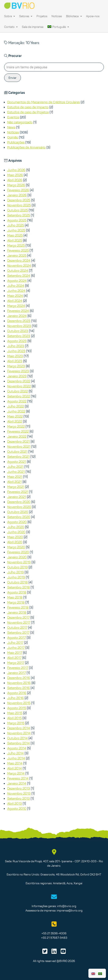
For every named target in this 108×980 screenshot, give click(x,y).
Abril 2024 (15, 301)
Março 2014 (16, 773)
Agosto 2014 (17, 748)
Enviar (13, 78)
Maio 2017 (15, 653)
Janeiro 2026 (17, 195)
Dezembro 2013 (19, 788)
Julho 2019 (16, 572)
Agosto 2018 (17, 592)
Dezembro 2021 (19, 441)
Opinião (13, 137)
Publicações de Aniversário (26, 147)
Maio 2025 (15, 235)
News (11, 127)
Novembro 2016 (19, 683)
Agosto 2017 (17, 637)
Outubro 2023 (18, 331)
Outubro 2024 (18, 270)
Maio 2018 (15, 597)
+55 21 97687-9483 (54, 938)
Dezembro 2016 (19, 678)
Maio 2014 (15, 763)
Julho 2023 (16, 346)
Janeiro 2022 (17, 436)
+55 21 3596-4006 (54, 933)
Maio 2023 (15, 356)
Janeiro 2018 (17, 612)
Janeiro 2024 (17, 316)
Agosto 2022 (17, 401)
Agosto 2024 (17, 281)
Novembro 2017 (19, 622)
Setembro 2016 (19, 688)
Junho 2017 (16, 648)
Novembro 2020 (19, 507)
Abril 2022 (15, 421)
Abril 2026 (15, 180)
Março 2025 (16, 245)
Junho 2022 (16, 411)
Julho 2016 (16, 698)
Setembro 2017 (18, 632)
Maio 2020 (15, 537)
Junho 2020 (16, 532)
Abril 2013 (15, 803)
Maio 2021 (15, 477)
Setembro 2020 (19, 517)
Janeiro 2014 (17, 783)
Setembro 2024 (19, 275)
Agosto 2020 (17, 522)
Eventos (13, 117)
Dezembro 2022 (19, 381)
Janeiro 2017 (17, 673)
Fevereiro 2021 (18, 492)
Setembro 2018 (19, 587)
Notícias (57, 16)
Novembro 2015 (19, 703)
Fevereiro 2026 (18, 190)
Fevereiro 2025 (18, 250)
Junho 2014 (16, 758)
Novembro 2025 (19, 205)
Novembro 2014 (19, 733)
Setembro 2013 (19, 798)
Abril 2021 (14, 482)
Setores (26, 16)
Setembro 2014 (19, 743)
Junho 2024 (16, 291)
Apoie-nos (93, 16)
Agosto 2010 (17, 808)
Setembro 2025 (19, 215)
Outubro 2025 (18, 210)
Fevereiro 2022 (18, 431)
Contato (11, 27)
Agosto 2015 (17, 708)
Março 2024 (16, 306)
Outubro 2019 (18, 567)
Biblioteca (74, 16)
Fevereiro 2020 (18, 552)
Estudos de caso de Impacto (28, 107)
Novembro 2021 (19, 446)
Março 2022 (16, 426)
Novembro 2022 (19, 386)
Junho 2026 (16, 170)
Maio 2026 (15, 175)
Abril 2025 (15, 240)
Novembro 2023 (19, 326)
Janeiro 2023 (17, 376)
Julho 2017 (15, 643)
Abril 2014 (15, 768)
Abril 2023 (15, 361)
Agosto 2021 (17, 462)
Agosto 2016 (17, 693)
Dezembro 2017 (18, 617)
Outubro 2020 (18, 512)
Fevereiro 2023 (18, 371)
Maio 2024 (15, 296)
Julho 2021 (15, 467)
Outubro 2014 (18, 738)
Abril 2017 (14, 658)
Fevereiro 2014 (18, 778)
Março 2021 (16, 487)
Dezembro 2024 (19, 260)
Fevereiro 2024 (18, 311)
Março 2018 (16, 602)
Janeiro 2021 (17, 497)
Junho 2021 (16, 472)
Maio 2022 (15, 416)
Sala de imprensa (33, 27)
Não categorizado (20, 122)
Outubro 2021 (17, 451)
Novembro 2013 (19, 793)
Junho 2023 (16, 351)
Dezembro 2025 (19, 200)
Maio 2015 (15, 713)
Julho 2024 (16, 286)
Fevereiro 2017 (18, 668)
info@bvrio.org (67, 906)
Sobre (10, 16)
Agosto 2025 (17, 220)
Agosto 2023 (17, 341)
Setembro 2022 (19, 396)
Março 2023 (16, 366)
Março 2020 (16, 547)
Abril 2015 (14, 718)
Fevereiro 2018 (18, 607)
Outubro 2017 (17, 627)
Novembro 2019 (19, 562)
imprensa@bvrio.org (70, 910)
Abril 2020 (15, 542)
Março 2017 (16, 663)
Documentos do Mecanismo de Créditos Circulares (44, 102)
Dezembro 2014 (19, 728)
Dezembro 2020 (19, 502)
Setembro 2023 (19, 336)
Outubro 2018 (18, 582)
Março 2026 (16, 185)
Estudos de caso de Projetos (28, 112)
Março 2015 (16, 723)
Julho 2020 (16, 527)
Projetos (42, 16)
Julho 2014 (16, 753)
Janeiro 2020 (17, 557)
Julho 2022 (16, 406)
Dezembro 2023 (19, 321)
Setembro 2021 (18, 456)
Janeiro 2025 (17, 255)
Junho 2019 (16, 577)
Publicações (16, 142)
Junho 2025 (16, 230)
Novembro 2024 (19, 265)
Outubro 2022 (18, 391)
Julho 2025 (16, 225)
